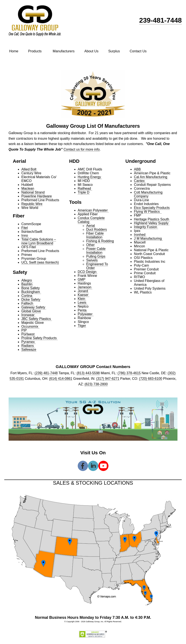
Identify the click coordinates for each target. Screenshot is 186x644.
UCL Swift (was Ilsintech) (40, 262)
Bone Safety (31, 288)
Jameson (85, 287)
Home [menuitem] (14, 51)
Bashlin (27, 284)
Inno (25, 235)
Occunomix (30, 326)
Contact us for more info (82, 149)
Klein (82, 299)
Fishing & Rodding (100, 241)
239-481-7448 (160, 20)
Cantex (140, 181)
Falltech (28, 303)
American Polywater (93, 210)
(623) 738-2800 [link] (96, 384)
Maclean (28, 189)
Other (91, 245)
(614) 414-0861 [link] (61, 379)
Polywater (86, 314)
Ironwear (29, 315)
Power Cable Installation (96, 251)
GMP (82, 279)
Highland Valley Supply (152, 223)
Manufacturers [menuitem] (64, 51)
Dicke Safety (31, 300)
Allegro (27, 280)
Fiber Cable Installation (95, 235)
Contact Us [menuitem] (138, 51)
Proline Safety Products (40, 338)
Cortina (27, 296)
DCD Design (88, 272)
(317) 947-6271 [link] (108, 379)
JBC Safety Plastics (37, 319)
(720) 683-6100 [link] (151, 379)
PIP (25, 330)
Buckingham (31, 292)
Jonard (83, 291)
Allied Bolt (29, 169)
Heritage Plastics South (152, 219)
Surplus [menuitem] (114, 51)
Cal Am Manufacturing (151, 177)
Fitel (25, 228)
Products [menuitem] (35, 51)
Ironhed (140, 235)
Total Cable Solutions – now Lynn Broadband (39, 241)
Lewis (83, 303)
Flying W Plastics (148, 212)
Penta (83, 310)
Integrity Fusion (146, 227)
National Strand (33, 192)
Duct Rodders (97, 230)
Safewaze (29, 350)
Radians (28, 346)
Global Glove (31, 311)
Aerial (91, 226)
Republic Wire (32, 204)
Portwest (29, 334)
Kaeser (84, 295)
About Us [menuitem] (91, 51)
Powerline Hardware (37, 196)
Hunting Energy (90, 177)
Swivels (92, 260)
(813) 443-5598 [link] (88, 373)
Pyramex (29, 342)
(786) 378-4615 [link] (129, 373)
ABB (138, 169)
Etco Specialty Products (152, 208)
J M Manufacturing (148, 238)
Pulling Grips (96, 256)
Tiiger (82, 326)
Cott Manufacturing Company (148, 194)
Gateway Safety (34, 307)
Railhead (85, 189)
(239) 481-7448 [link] (46, 373)
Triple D (84, 192)
